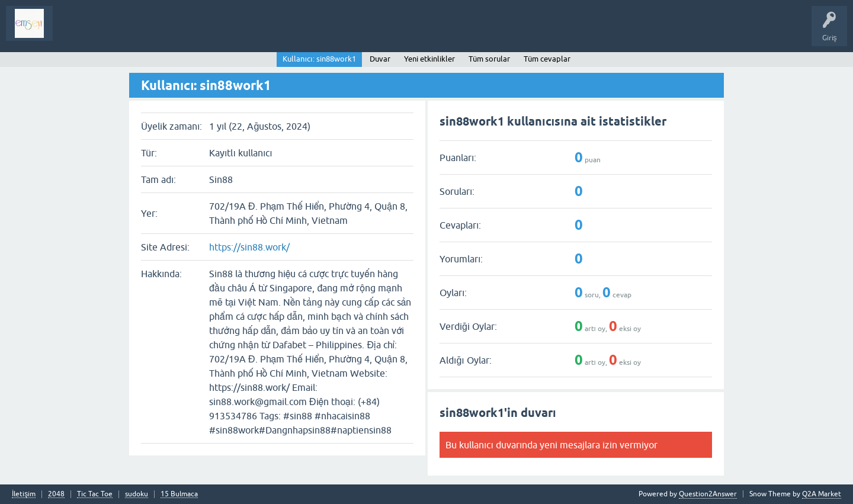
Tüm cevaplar (547, 59)
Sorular (73, 32)
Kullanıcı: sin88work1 (319, 59)
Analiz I (139, 32)
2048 (56, 494)
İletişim (24, 494)
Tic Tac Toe (95, 494)
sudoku (137, 494)
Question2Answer (708, 494)
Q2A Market (822, 494)
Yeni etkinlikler (429, 59)
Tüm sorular (489, 59)
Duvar (380, 59)
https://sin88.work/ (249, 247)
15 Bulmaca (179, 494)
